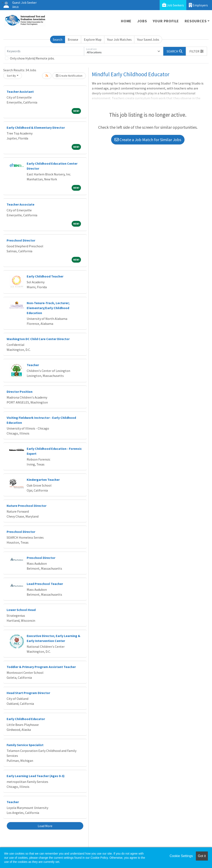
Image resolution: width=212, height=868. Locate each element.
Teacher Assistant (20, 92)
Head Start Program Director (28, 693)
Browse (73, 39)
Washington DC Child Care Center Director (38, 339)
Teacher (33, 365)
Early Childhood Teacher (45, 276)
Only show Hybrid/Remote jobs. (32, 58)
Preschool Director (21, 240)
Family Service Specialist (25, 745)
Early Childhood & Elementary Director (36, 127)
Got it (202, 856)
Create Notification (69, 76)
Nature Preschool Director (26, 506)
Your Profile (166, 21)
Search (58, 39)
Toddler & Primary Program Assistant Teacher (41, 667)
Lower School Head (21, 610)
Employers (198, 5)
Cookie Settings (181, 856)
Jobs (142, 21)
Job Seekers (173, 5)
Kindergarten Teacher (43, 480)
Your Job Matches (119, 39)
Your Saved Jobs (148, 39)
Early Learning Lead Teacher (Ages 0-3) (36, 776)
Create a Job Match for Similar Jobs (148, 140)
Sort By (11, 76)
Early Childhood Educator (26, 719)
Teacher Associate (20, 204)
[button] (196, 51)
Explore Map (93, 39)
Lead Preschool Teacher (45, 584)
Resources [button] (196, 21)
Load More (45, 826)
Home (126, 21)
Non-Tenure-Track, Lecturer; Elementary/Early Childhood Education (48, 308)
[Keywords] (45, 51)
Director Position (20, 392)
